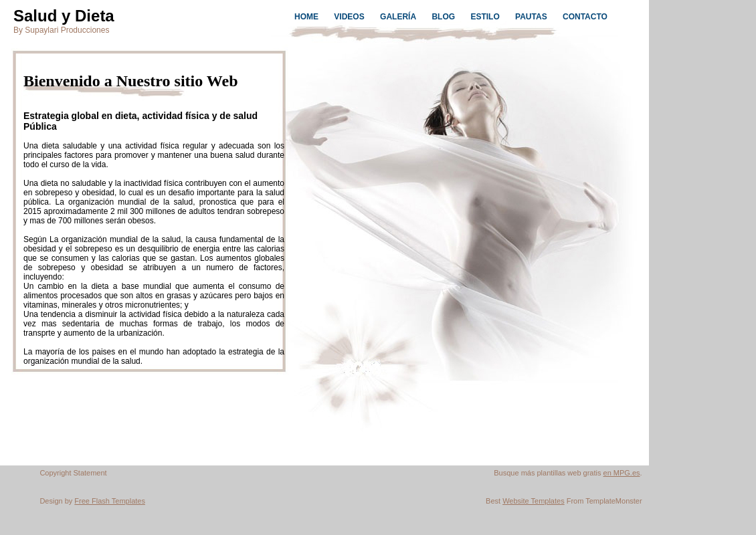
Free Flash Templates (110, 501)
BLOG (443, 17)
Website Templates (534, 501)
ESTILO (485, 17)
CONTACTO (585, 17)
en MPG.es (622, 473)
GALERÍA (398, 17)
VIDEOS (349, 17)
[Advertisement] (324, 415)
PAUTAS (531, 17)
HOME (306, 17)
